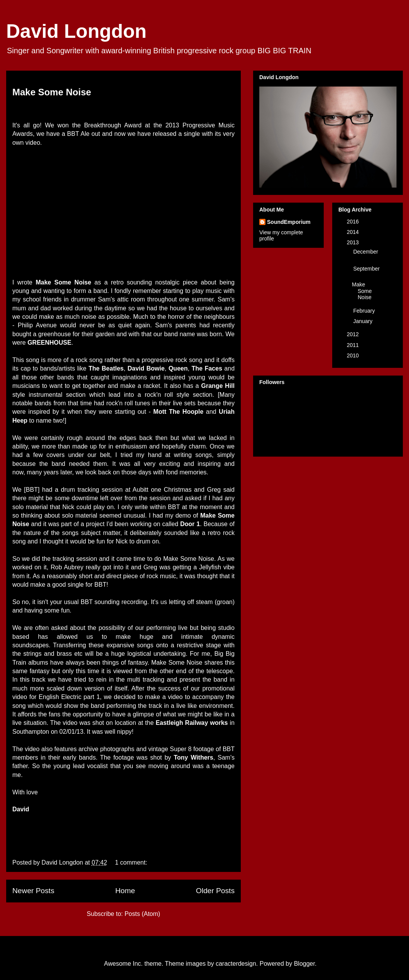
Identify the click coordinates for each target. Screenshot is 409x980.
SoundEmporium (289, 222)
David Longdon (76, 31)
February (365, 311)
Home (125, 891)
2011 (354, 345)
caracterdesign (236, 964)
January (363, 321)
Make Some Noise (52, 92)
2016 (354, 222)
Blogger (304, 964)
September (366, 269)
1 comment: (132, 862)
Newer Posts (33, 891)
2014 (354, 232)
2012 (354, 334)
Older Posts (215, 891)
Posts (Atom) (142, 914)
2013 (354, 242)
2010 (354, 355)
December (366, 252)
